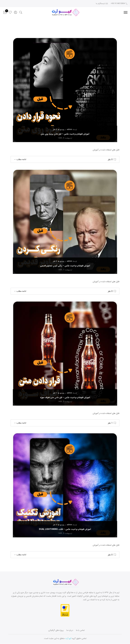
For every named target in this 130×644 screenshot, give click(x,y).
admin (70, 129)
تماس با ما (80, 630)
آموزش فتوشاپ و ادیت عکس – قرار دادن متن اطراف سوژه (65, 397)
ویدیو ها (61, 129)
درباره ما (70, 630)
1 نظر (55, 393)
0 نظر (55, 129)
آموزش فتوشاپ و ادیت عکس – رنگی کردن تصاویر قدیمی (65, 266)
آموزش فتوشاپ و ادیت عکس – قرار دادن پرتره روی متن (65, 134)
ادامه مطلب (20, 159)
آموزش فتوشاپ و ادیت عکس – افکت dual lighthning (65, 529)
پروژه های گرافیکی (56, 630)
